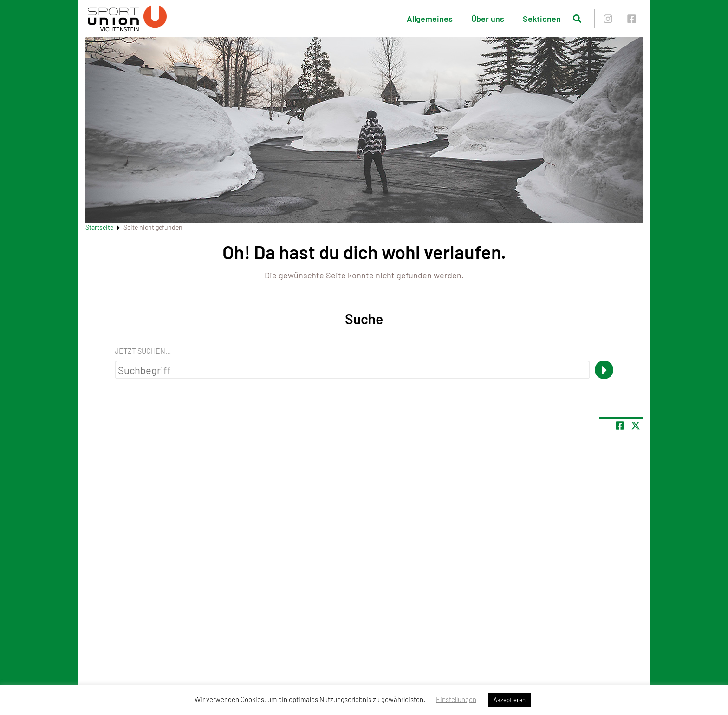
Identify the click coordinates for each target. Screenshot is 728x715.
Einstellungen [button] (456, 699)
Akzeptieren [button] (510, 700)
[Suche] (604, 370)
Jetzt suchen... (143, 351)
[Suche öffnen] (577, 19)
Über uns (488, 19)
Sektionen (542, 19)
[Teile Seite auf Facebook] (620, 426)
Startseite (99, 227)
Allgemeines (430, 19)
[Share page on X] (636, 426)
